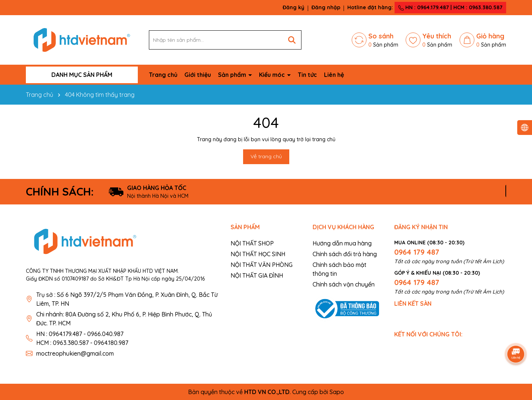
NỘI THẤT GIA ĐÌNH (257, 275)
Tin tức (307, 75)
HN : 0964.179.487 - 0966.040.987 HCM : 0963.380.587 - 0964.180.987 (82, 338)
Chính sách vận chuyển (344, 284)
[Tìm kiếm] (292, 40)
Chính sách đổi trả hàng (345, 254)
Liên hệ (334, 75)
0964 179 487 (417, 252)
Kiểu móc (273, 75)
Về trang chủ (266, 156)
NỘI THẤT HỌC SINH (258, 254)
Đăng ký (294, 7)
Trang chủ (163, 75)
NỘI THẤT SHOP (252, 243)
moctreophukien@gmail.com (75, 353)
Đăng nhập (326, 7)
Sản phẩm (233, 75)
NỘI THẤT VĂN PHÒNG (262, 265)
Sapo (337, 392)
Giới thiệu (198, 75)
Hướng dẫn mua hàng (342, 243)
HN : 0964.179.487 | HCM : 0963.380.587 (450, 7)
